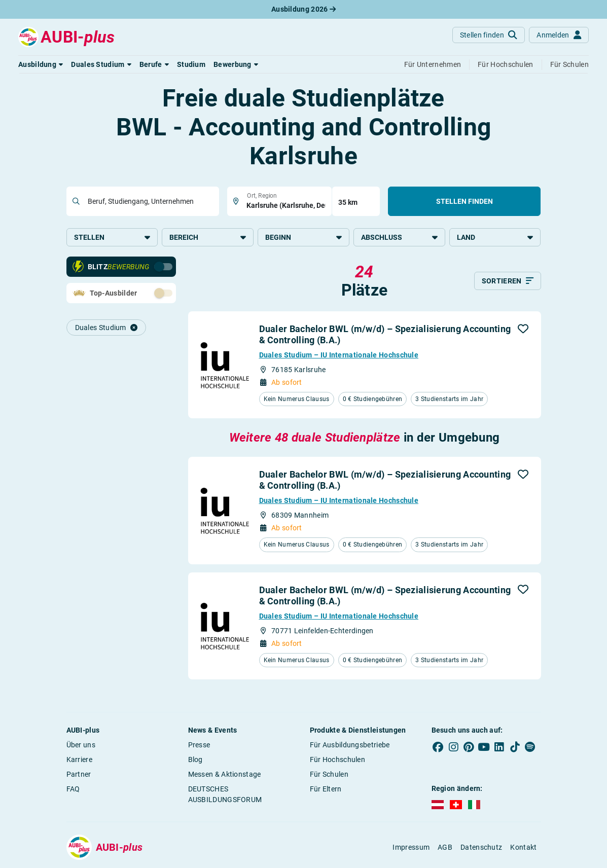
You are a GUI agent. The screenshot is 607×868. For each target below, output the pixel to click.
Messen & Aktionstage (225, 774)
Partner (79, 774)
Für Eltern (326, 789)
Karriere (79, 759)
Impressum (411, 847)
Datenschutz (481, 847)
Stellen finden (465, 201)
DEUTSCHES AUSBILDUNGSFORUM (225, 794)
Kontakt (523, 847)
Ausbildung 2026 (303, 9)
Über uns (81, 745)
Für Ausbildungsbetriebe (350, 745)
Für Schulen (329, 774)
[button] (41, 64)
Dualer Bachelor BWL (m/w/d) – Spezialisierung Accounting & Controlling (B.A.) (385, 334)
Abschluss (399, 237)
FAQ (73, 789)
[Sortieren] (508, 281)
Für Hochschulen (338, 759)
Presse (199, 745)
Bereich (208, 237)
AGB (445, 847)
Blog (195, 759)
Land (495, 237)
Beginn (303, 237)
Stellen (112, 237)
